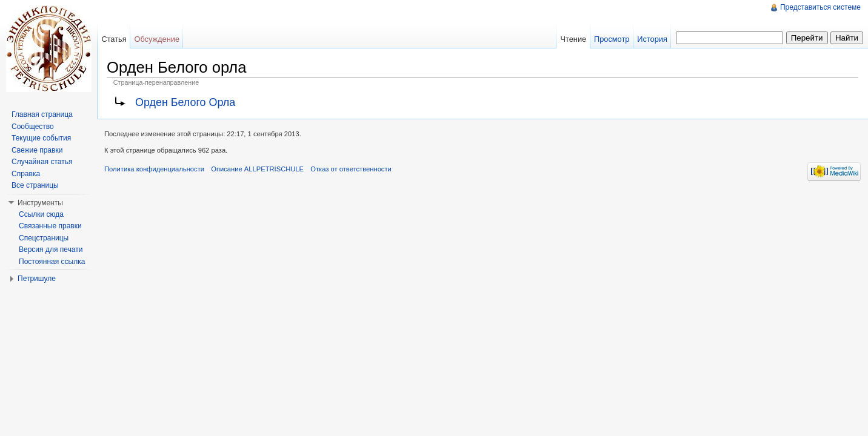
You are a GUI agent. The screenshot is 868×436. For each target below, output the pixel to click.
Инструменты (40, 203)
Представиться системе (820, 7)
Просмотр (612, 39)
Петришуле (37, 279)
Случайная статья (42, 162)
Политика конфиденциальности (154, 169)
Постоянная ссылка (52, 262)
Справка (26, 174)
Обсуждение (157, 39)
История (652, 39)
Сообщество (33, 127)
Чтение (573, 39)
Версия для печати (51, 249)
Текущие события (41, 138)
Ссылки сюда (41, 214)
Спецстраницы (44, 238)
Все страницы (35, 185)
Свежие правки (37, 150)
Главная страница (42, 114)
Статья (114, 39)
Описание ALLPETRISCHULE (257, 169)
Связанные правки (50, 226)
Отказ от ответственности (351, 169)
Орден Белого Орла (185, 102)
